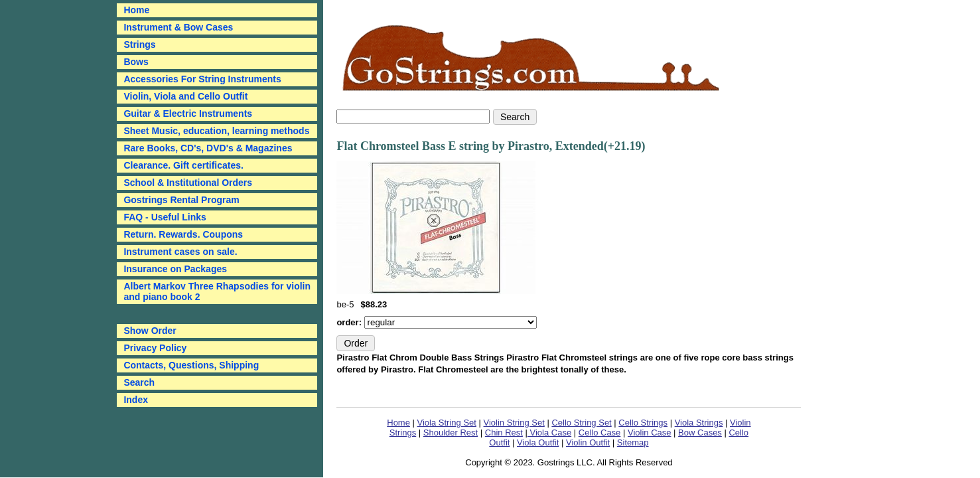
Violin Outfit (588, 442)
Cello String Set (581, 423)
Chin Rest (504, 433)
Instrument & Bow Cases (178, 27)
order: (350, 322)
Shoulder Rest (451, 433)
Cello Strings (643, 423)
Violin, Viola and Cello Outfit (185, 96)
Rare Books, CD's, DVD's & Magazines (208, 148)
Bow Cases (700, 433)
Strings (139, 44)
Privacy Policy (155, 348)
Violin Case (650, 433)
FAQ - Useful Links (165, 217)
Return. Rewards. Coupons (183, 234)
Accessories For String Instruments (202, 79)
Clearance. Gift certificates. (183, 165)
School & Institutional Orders (188, 183)
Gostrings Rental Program (181, 200)
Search (139, 382)
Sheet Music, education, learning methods (216, 131)
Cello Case (600, 433)
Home (398, 423)
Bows (136, 62)
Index (136, 400)
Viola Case (549, 433)
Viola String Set (447, 423)
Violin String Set (514, 423)
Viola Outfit (538, 442)
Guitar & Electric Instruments (188, 114)
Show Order (150, 331)
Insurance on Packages (175, 269)
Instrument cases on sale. (180, 252)
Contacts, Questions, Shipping (191, 365)
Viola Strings (699, 423)
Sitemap (633, 442)
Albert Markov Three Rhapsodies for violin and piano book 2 (217, 291)
